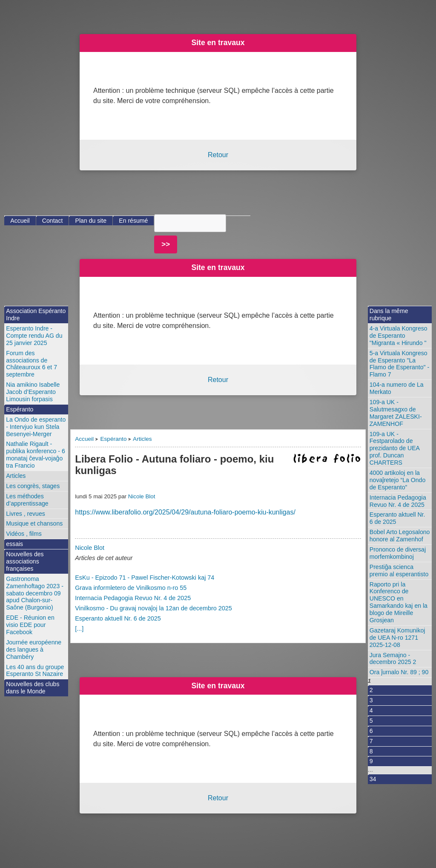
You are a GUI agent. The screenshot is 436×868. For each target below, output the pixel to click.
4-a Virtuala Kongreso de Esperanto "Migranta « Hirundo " (399, 336)
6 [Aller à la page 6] (371, 731)
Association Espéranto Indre (36, 315)
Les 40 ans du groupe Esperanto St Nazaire (35, 671)
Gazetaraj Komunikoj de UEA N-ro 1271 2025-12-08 (397, 638)
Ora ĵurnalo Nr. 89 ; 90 (399, 672)
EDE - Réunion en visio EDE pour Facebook (30, 625)
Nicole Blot (142, 496)
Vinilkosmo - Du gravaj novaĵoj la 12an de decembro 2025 (153, 608)
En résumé (133, 221)
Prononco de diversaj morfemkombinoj (398, 553)
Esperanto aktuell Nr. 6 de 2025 (118, 618)
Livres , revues (26, 514)
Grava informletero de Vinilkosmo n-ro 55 (131, 588)
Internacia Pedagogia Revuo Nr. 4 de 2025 (133, 598)
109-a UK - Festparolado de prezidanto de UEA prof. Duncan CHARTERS (395, 448)
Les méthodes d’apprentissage (27, 500)
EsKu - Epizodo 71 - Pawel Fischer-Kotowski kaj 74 (145, 578)
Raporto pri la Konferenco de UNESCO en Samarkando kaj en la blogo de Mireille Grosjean (399, 602)
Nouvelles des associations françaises (25, 561)
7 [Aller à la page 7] (371, 741)
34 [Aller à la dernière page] (373, 779)
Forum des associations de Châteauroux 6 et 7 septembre (32, 364)
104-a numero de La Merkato (397, 388)
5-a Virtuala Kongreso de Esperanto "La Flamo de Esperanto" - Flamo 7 (399, 364)
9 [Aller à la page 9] (371, 761)
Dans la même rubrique (389, 315)
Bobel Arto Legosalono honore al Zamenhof (400, 536)
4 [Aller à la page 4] (371, 710)
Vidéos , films (24, 534)
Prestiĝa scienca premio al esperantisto (399, 571)
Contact (53, 221)
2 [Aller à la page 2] (371, 690)
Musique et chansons (34, 523)
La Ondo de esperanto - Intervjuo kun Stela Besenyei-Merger (36, 427)
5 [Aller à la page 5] (371, 721)
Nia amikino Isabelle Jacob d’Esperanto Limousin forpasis (33, 392)
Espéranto (113, 439)
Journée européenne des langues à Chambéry (34, 650)
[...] (79, 629)
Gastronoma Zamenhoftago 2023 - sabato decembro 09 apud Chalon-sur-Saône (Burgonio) (35, 593)
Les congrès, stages (33, 486)
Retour (218, 155)
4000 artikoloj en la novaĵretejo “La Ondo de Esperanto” (397, 480)
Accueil (84, 439)
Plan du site (91, 221)
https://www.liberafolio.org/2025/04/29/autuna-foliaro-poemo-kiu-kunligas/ (185, 512)
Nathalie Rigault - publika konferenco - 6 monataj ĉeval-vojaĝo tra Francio (36, 455)
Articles (142, 439)
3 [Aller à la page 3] (371, 700)
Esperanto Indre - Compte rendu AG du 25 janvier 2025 (34, 336)
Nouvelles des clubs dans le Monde (33, 688)
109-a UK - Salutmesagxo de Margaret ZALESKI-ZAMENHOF (396, 413)
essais (14, 544)
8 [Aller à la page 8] (371, 751)
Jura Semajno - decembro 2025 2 (393, 659)
